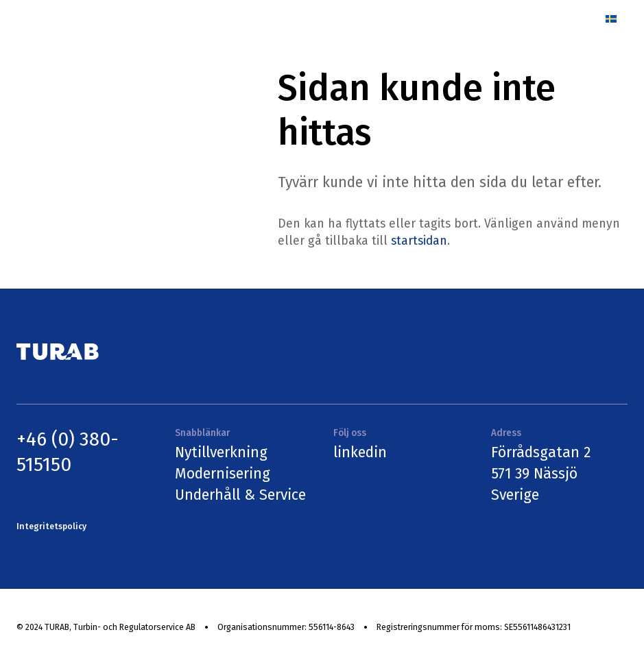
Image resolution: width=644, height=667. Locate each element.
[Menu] (579, 19)
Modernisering (223, 474)
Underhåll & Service (240, 495)
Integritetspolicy (51, 526)
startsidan (419, 241)
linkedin (360, 452)
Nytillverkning (221, 452)
